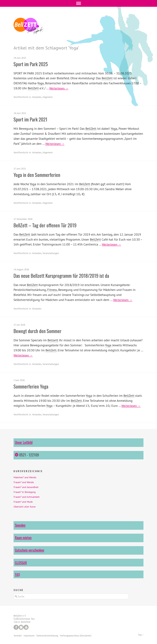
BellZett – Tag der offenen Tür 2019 (47, 225)
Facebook (16, 627)
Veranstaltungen (51, 253)
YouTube (26, 627)
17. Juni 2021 (20, 169)
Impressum (30, 636)
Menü (79, 3)
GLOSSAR (21, 563)
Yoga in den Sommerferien (38, 175)
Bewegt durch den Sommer (39, 331)
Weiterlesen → (59, 88)
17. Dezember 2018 (23, 219)
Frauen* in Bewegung (25, 492)
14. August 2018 (22, 269)
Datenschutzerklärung (49, 636)
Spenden (20, 525)
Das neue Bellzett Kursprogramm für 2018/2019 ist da (65, 275)
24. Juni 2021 (20, 113)
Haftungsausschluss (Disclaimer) (79, 636)
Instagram (21, 627)
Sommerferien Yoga (32, 386)
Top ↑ (141, 635)
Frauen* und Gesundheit (27, 487)
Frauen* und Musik (24, 502)
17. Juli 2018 (20, 325)
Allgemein (48, 97)
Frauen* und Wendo (24, 482)
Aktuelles (37, 97)
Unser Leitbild (24, 442)
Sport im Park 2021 (32, 119)
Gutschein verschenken (30, 550)
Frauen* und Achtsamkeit (27, 497)
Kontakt (18, 636)
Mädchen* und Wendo (26, 477)
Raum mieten (23, 537)
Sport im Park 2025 (32, 64)
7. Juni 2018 (20, 380)
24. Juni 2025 (20, 58)
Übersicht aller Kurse (25, 507)
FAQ (17, 574)
